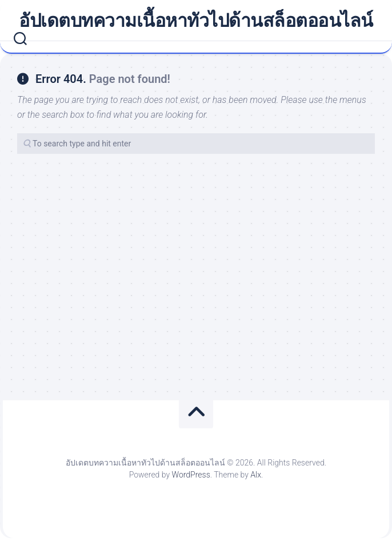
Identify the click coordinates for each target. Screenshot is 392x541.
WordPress (191, 475)
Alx (256, 475)
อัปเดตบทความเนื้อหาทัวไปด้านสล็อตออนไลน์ (196, 21)
